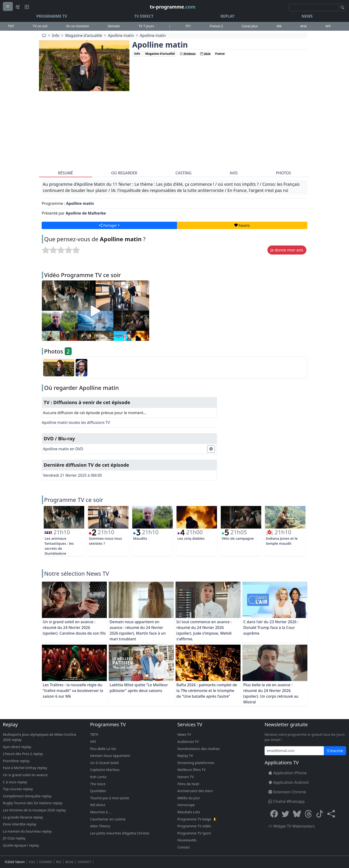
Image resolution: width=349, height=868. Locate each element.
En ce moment (78, 26)
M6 (279, 26)
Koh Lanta (98, 777)
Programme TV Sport (194, 833)
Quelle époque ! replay (21, 845)
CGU (32, 862)
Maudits (140, 538)
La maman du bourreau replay (27, 831)
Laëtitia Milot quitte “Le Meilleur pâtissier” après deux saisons (139, 688)
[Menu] (8, 6)
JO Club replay (14, 838)
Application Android (288, 782)
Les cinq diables (191, 538)
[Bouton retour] (27, 7)
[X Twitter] (285, 814)
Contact (184, 847)
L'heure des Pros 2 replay (23, 754)
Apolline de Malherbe (86, 213)
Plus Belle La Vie (103, 749)
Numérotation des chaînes (199, 749)
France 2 (216, 26)
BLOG (69, 862)
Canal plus (250, 26)
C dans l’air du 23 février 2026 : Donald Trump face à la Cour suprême (271, 628)
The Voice (98, 784)
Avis (234, 173)
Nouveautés (187, 840)
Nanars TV (186, 777)
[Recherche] (314, 7)
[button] (331, 814)
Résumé (66, 173)
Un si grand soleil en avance (25, 775)
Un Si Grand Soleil (104, 763)
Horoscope (186, 805)
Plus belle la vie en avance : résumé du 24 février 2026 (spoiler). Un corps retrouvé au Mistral (271, 693)
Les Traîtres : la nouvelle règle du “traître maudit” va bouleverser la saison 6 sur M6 (73, 691)
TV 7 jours (146, 26)
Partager (108, 225)
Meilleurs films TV (192, 770)
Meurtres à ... (101, 812)
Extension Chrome (287, 792)
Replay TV (185, 756)
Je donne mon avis (287, 250)
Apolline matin (121, 35)
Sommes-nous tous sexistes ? (106, 541)
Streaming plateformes (196, 763)
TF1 (188, 26)
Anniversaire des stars (195, 791)
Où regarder (124, 173)
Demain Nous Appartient (110, 756)
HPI (93, 742)
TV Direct (144, 16)
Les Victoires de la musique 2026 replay (34, 810)
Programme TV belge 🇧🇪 (197, 819)
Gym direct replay (17, 747)
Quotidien (98, 791)
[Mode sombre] (18, 7)
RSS (59, 862)
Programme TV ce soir (74, 500)
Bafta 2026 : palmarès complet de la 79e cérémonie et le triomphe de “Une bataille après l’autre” (207, 691)
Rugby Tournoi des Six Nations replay (33, 803)
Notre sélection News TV (77, 573)
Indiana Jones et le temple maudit (282, 541)
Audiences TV (188, 742)
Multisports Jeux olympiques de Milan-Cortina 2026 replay (39, 737)
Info (56, 35)
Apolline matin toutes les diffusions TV (76, 422)
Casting (184, 173)
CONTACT (84, 862)
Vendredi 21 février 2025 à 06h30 (72, 475)
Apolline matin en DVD (63, 449)
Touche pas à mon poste (110, 798)
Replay (227, 16)
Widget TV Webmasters (292, 826)
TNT (11, 26)
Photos (283, 173)
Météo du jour (189, 798)
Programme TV (52, 16)
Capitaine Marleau (105, 770)
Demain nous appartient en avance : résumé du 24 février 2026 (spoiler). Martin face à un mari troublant (138, 630)
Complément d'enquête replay (27, 796)
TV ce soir (40, 26)
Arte (304, 26)
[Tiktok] (320, 814)
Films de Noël (188, 784)
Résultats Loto (189, 812)
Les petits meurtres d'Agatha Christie (120, 833)
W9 (328, 26)
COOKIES (46, 862)
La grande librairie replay (23, 817)
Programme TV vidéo (194, 826)
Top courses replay (18, 789)
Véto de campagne (238, 538)
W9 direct (98, 805)
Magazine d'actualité (84, 35)
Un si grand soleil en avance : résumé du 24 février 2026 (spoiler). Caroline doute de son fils (74, 628)
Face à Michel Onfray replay (25, 768)
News (307, 16)
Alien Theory (100, 826)
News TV (184, 734)
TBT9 (94, 734)
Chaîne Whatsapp (286, 801)
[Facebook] (274, 814)
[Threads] (308, 814)
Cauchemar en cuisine (108, 819)
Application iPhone (288, 773)
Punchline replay (16, 761)
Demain (114, 26)
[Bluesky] (297, 814)
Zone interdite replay (20, 824)
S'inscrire (335, 751)
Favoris (242, 225)
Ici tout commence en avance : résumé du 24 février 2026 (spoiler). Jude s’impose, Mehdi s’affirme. (204, 630)
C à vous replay (15, 782)
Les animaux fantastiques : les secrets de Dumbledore (59, 546)
